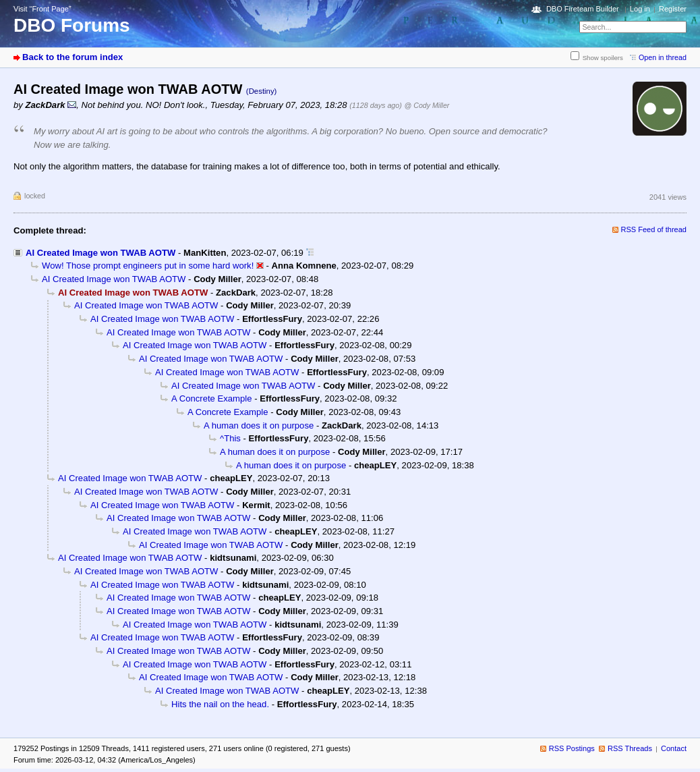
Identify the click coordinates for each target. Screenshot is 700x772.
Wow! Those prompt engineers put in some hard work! (148, 266)
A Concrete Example (212, 398)
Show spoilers (603, 58)
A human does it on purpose (259, 425)
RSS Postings (572, 748)
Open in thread (663, 57)
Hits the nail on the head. (220, 704)
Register (673, 9)
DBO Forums (72, 25)
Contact (674, 748)
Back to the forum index (72, 57)
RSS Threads (630, 748)
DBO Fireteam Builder (583, 9)
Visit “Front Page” (42, 9)
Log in (640, 9)
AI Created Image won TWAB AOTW (100, 253)
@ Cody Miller (427, 105)
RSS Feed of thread (654, 229)
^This (230, 438)
